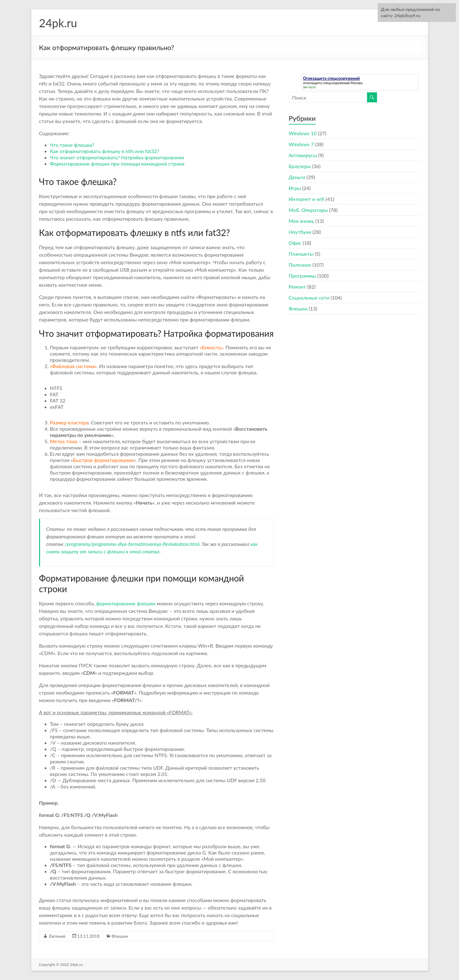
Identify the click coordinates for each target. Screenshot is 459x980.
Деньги (297, 177)
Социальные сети (309, 298)
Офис (295, 243)
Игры (295, 188)
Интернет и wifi (307, 199)
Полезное (300, 265)
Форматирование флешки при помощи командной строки (117, 164)
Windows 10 (303, 133)
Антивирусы (303, 155)
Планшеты (301, 254)
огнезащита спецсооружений (326, 83)
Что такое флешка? (72, 145)
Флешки (120, 936)
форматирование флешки (126, 603)
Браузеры (300, 166)
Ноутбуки (300, 232)
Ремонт (297, 287)
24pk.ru (58, 23)
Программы (302, 276)
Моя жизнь (301, 221)
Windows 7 (301, 144)
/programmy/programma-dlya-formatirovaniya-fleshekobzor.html (132, 544)
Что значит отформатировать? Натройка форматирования (117, 157)
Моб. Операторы (308, 210)
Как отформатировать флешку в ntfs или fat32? (105, 151)
